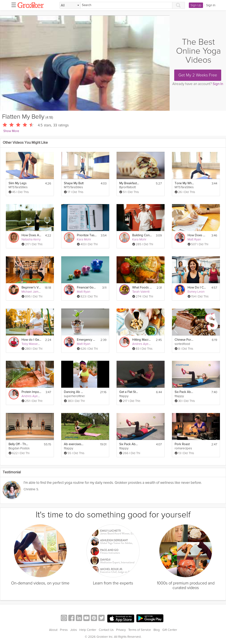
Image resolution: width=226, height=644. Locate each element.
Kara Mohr (84, 239)
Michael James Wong (36, 292)
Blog (157, 630)
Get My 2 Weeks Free (198, 75)
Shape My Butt (74, 183)
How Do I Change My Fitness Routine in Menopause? (197, 288)
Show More (11, 131)
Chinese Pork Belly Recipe (184, 340)
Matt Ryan (194, 239)
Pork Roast (182, 444)
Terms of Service (140, 630)
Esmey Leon (196, 292)
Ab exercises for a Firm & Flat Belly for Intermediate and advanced (74, 444)
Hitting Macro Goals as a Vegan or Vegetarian (142, 340)
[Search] (126, 5)
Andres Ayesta (142, 344)
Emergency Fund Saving (87, 340)
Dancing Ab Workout (74, 392)
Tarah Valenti (141, 292)
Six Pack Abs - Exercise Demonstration (184, 392)
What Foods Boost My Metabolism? (142, 288)
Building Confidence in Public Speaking (142, 235)
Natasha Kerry (31, 239)
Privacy (121, 630)
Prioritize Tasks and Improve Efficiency (87, 235)
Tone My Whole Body (184, 183)
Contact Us (106, 630)
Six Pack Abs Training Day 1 (129, 444)
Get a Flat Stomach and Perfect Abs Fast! (129, 392)
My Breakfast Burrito (129, 183)
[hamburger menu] (13, 5)
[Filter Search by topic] (70, 5)
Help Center (88, 630)
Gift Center (170, 630)
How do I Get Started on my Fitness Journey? (31, 340)
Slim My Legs (18, 183)
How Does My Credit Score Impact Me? (197, 235)
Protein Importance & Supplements (31, 392)
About (53, 630)
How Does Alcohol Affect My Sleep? (31, 235)
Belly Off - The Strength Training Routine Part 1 (18, 444)
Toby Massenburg (34, 344)
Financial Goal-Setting (87, 288)
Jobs (74, 630)
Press (64, 630)
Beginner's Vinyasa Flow (31, 288)
